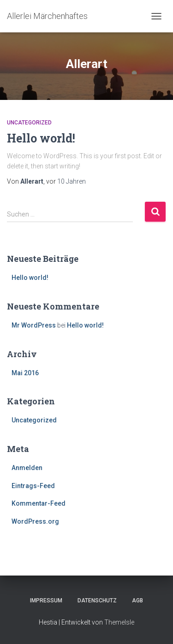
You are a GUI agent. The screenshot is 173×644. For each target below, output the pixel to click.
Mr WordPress (34, 325)
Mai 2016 (25, 373)
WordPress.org (35, 521)
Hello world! (41, 138)
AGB (137, 601)
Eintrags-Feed (33, 486)
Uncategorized (29, 123)
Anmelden (27, 468)
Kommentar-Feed (39, 503)
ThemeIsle (119, 622)
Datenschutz (97, 601)
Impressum (46, 601)
